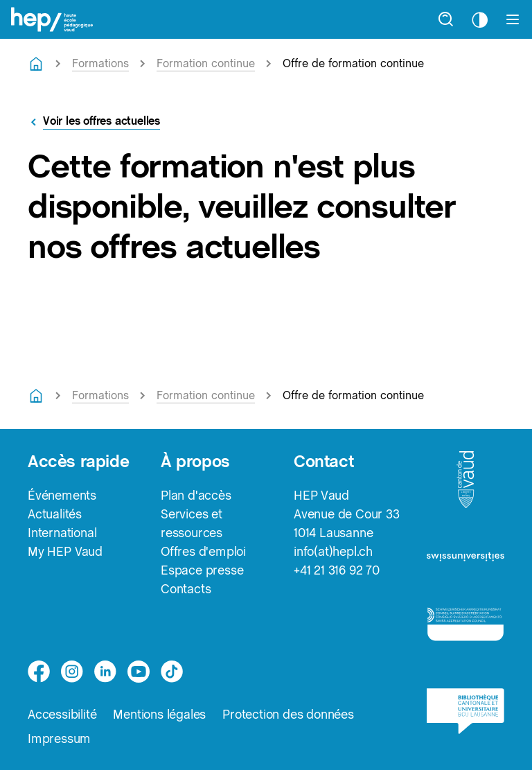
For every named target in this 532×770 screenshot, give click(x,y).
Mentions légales (159, 714)
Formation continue (206, 63)
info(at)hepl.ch (333, 551)
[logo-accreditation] (465, 629)
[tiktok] (172, 672)
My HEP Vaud (65, 551)
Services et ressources (192, 523)
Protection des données (288, 714)
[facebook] (39, 672)
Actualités (55, 514)
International (62, 533)
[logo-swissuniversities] (465, 561)
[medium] (139, 672)
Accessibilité (62, 714)
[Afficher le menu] (513, 19)
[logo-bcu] (465, 718)
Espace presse (202, 570)
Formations (100, 63)
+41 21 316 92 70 (337, 570)
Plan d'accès (196, 495)
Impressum (59, 738)
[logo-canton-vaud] (465, 484)
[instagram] (72, 672)
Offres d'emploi (203, 551)
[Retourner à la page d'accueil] (36, 64)
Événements (62, 495)
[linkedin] (105, 672)
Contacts (186, 589)
